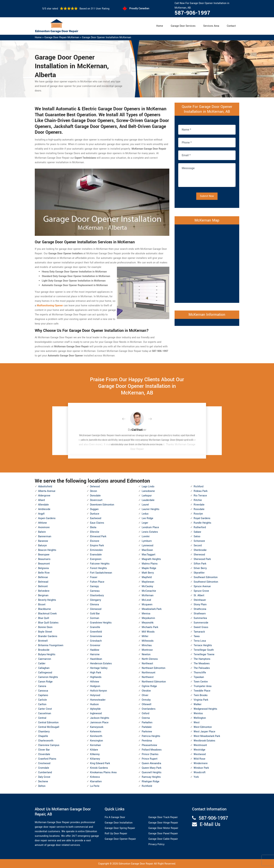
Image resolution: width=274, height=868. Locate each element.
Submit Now (207, 196)
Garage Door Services (183, 26)
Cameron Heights (48, 677)
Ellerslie (95, 532)
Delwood (95, 487)
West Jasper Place (204, 732)
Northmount (149, 673)
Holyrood (95, 695)
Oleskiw (146, 691)
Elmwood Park (98, 536)
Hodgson (95, 686)
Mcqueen (147, 605)
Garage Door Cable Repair (163, 839)
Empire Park (97, 546)
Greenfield (96, 632)
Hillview (95, 682)
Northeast (147, 664)
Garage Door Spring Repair (120, 828)
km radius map (207, 263)
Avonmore (44, 527)
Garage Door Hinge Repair (163, 823)
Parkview (147, 732)
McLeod (146, 600)
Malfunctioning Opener (50, 306)
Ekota (93, 527)
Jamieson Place (99, 723)
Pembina (147, 741)
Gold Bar (95, 614)
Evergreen (96, 559)
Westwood (200, 754)
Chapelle (43, 736)
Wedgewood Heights (205, 709)
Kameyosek (97, 727)
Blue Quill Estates (48, 623)
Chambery (44, 732)
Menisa (146, 614)
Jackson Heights (100, 718)
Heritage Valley (99, 668)
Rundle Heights (202, 523)
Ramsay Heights (151, 777)
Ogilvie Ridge (149, 686)
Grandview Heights (101, 623)
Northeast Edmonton (154, 668)
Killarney (95, 759)
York (196, 777)
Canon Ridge (45, 682)
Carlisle (42, 700)
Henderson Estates (101, 664)
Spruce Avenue (202, 586)
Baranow (43, 541)
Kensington (96, 741)
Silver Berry (200, 568)
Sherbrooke (200, 550)
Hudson (94, 704)
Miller (145, 636)
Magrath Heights (151, 559)
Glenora (94, 605)
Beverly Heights (47, 600)
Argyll (41, 514)
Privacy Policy (156, 844)
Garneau (95, 591)
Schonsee (199, 541)
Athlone (42, 523)
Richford (199, 487)
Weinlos (198, 713)
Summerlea (200, 618)
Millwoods (148, 641)
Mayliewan (148, 582)
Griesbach (96, 641)
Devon (93, 491)
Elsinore (95, 541)
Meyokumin (148, 618)
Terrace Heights (203, 645)
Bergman (43, 595)
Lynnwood (147, 546)
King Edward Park (100, 763)
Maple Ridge (149, 568)
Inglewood (96, 713)
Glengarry (95, 600)
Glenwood (96, 609)
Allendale (43, 505)
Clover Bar (44, 750)
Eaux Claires (97, 523)
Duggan (94, 509)
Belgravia (43, 568)
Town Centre (201, 682)
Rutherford (200, 527)
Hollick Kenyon (98, 691)
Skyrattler (199, 573)
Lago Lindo (148, 487)
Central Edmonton (48, 723)
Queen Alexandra (151, 763)
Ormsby (146, 700)
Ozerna (146, 718)
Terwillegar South (204, 650)
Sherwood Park (202, 559)
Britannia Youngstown (51, 645)
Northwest (148, 677)
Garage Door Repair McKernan (62, 37)
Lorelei (146, 536)
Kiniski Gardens (99, 768)
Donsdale (95, 496)
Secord (198, 546)
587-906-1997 (192, 13)
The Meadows (202, 664)
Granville (95, 627)
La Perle (95, 786)
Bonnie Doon (45, 627)
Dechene (43, 782)
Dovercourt (96, 500)
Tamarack (199, 632)
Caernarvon (45, 659)
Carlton (42, 704)
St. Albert (199, 595)
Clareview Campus (49, 745)
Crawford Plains (47, 759)
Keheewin (96, 732)
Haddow (95, 650)
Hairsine (95, 654)
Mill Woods (148, 632)
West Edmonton (203, 727)
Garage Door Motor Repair (163, 828)
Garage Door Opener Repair (120, 839)
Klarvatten (96, 782)
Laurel (145, 505)
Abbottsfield (45, 487)
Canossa (43, 691)
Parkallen (147, 723)
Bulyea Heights (47, 654)
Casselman (45, 713)
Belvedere (44, 591)
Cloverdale (44, 754)
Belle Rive (44, 573)
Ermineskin (96, 550)
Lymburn (147, 541)
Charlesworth (46, 741)
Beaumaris (44, 559)
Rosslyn (198, 514)
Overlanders (149, 709)
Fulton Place (97, 582)
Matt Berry (148, 573)
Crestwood (44, 763)
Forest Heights (98, 568)
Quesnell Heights (152, 772)
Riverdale (199, 505)
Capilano (43, 695)
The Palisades (202, 668)
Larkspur (147, 496)
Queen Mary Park (152, 768)
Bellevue (43, 577)
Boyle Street (45, 632)
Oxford (145, 713)
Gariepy (94, 586)
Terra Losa (200, 641)
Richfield (147, 786)
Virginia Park (201, 700)
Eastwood (96, 518)
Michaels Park (150, 627)
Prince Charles (150, 754)
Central (42, 718)
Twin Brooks (201, 695)
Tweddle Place (202, 691)
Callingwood (45, 673)
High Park (95, 673)
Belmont (43, 586)
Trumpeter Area (203, 686)
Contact (231, 26)
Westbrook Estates (204, 741)
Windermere (201, 763)
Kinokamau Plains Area (103, 772)
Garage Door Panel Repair (163, 834)
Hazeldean (96, 659)
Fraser (94, 577)
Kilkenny (95, 754)
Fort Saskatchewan (101, 573)
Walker (198, 704)
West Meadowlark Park (207, 736)
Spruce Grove (201, 591)
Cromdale (44, 768)
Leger (145, 523)
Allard (41, 500)
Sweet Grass (201, 627)
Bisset (42, 605)
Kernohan (95, 745)
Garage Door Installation (119, 823)
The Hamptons (202, 659)
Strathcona (200, 609)
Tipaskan (199, 677)
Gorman (95, 618)
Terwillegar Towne (204, 654)
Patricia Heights (151, 736)
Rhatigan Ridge (151, 782)
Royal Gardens (202, 518)
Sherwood (199, 555)
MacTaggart (149, 555)
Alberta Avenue (47, 491)
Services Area (211, 26)
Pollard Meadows (152, 750)
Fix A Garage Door (115, 817)
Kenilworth (96, 736)
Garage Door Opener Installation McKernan (107, 37)
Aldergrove (44, 496)
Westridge (199, 750)
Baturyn (42, 546)
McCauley (147, 586)
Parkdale (147, 727)
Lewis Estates (150, 532)
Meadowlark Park (152, 609)
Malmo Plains (150, 564)
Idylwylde (95, 709)
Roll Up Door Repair (116, 834)
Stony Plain (200, 605)
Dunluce (95, 514)
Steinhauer (200, 600)
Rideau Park (201, 491)
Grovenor (95, 645)
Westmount (200, 745)
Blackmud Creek (47, 614)
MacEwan (147, 550)
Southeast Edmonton (206, 577)
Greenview (96, 636)
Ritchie (198, 500)
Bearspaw (44, 555)
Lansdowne (148, 491)
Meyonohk (148, 623)
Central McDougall (49, 727)
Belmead (43, 582)
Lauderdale (148, 500)
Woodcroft (200, 772)
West (197, 723)
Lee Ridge (147, 518)
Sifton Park (200, 564)
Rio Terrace (200, 496)
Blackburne (44, 609)
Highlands (96, 677)
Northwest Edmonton (154, 682)
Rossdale (199, 509)
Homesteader (98, 700)
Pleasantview (149, 745)
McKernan (148, 595)
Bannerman (45, 536)
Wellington (200, 718)
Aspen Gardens (47, 518)
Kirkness (95, 777)
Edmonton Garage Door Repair (136, 864)
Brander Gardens (48, 636)
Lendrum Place (150, 527)
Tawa (197, 636)
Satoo (197, 536)
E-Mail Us (210, 824)
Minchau (147, 645)
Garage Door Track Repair (163, 817)
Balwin (42, 532)
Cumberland (45, 772)
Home (160, 26)
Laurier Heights (151, 509)
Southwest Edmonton (206, 582)
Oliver (145, 695)
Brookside (44, 650)
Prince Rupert (150, 759)
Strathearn (200, 614)
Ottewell (147, 704)
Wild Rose (199, 759)
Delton (42, 786)
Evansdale (96, 555)
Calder (42, 664)
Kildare (94, 750)
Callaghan (44, 668)
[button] (127, 419)
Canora (42, 686)
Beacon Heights (47, 550)
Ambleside (44, 509)
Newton (146, 654)
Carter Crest (45, 709)
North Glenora (150, 659)
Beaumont (44, 564)
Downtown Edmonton (102, 505)
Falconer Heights (100, 564)
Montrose (147, 650)
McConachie (149, 591)
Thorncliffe (200, 673)
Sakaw (197, 532)
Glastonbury (97, 595)
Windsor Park (201, 768)
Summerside (201, 623)
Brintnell (43, 641)
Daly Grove (44, 777)
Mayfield (147, 577)
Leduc (145, 514)
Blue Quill (44, 618)
